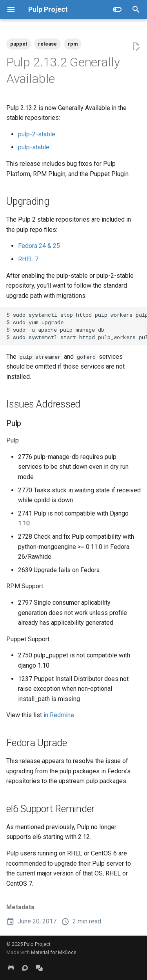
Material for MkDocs (54, 952)
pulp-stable (34, 147)
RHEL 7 (28, 259)
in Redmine (59, 715)
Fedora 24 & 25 (39, 246)
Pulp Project (37, 944)
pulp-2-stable (37, 134)
